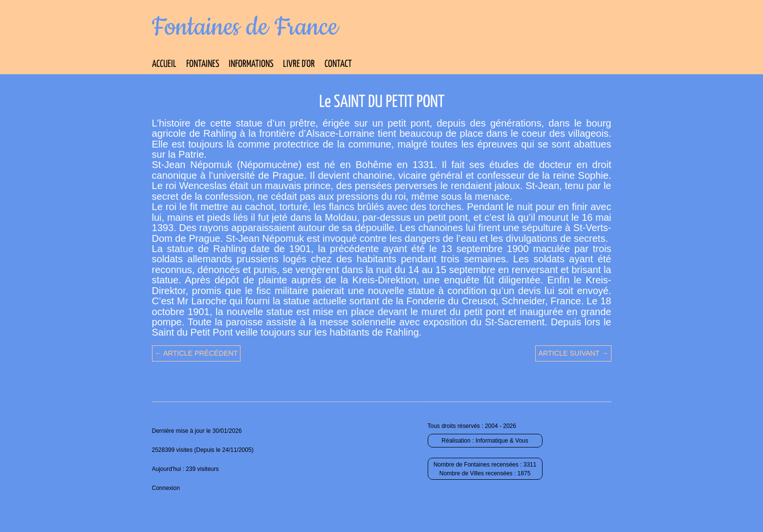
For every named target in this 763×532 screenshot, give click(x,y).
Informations (251, 64)
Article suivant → (573, 353)
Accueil (164, 64)
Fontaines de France (245, 27)
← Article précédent (196, 353)
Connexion (166, 488)
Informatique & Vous (502, 441)
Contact (338, 64)
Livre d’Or (299, 64)
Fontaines (203, 64)
